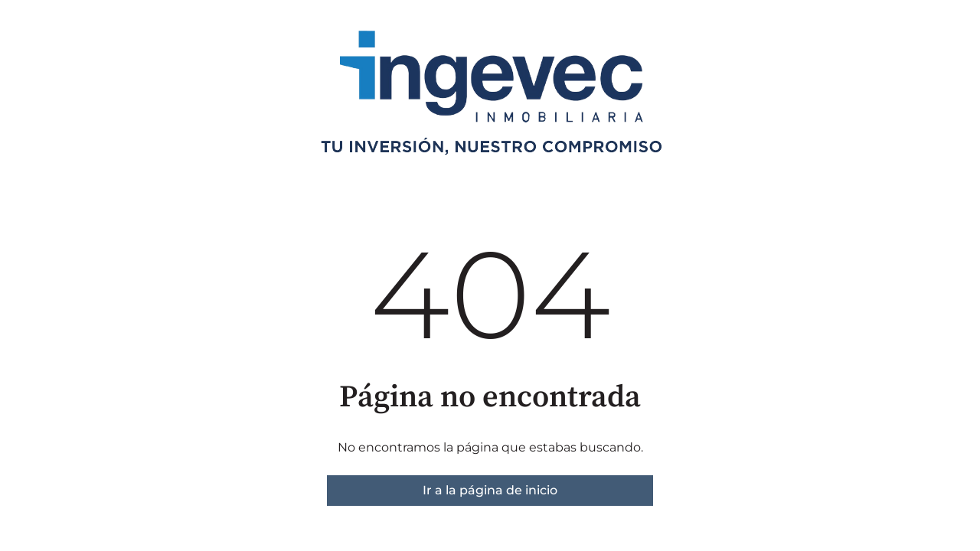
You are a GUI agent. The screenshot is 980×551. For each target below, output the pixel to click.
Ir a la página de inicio (490, 490)
